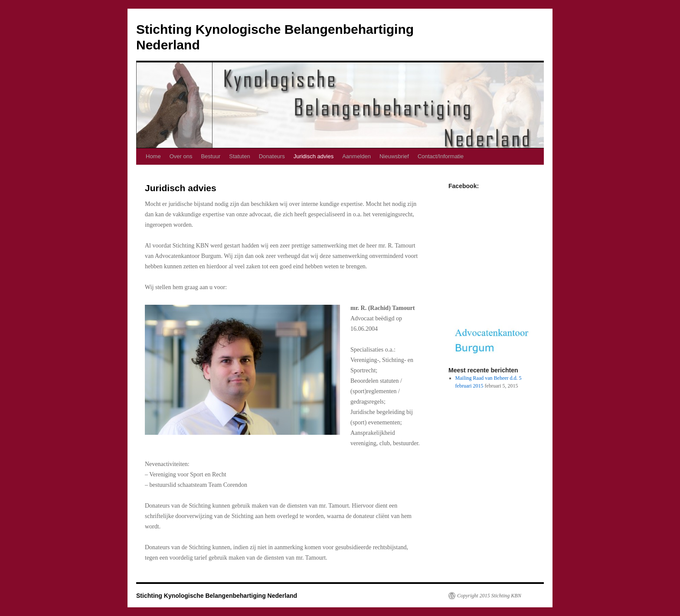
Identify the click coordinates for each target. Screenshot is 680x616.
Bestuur (211, 156)
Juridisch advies (314, 156)
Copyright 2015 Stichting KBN (489, 596)
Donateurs (272, 156)
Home (153, 156)
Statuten (239, 156)
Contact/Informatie (441, 156)
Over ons (181, 156)
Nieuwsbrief (394, 156)
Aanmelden (356, 156)
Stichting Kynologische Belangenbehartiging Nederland (217, 596)
